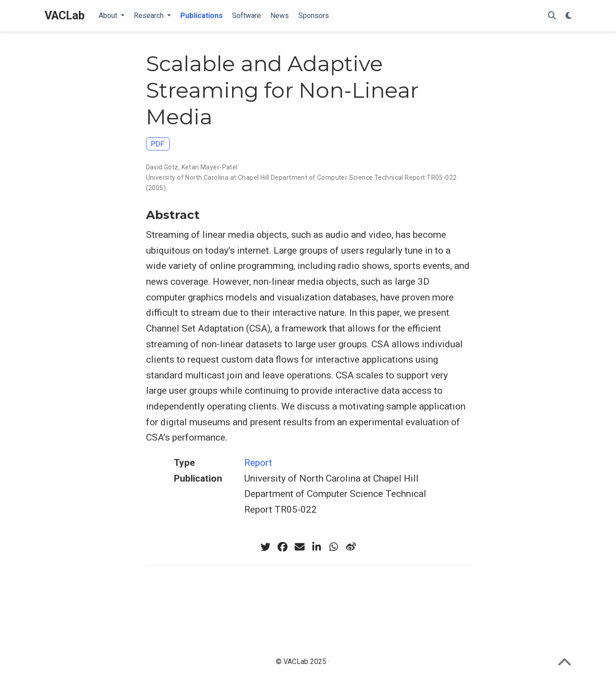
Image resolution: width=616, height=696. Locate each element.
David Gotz (162, 167)
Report (258, 463)
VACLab (65, 16)
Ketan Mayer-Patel (210, 167)
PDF (158, 144)
